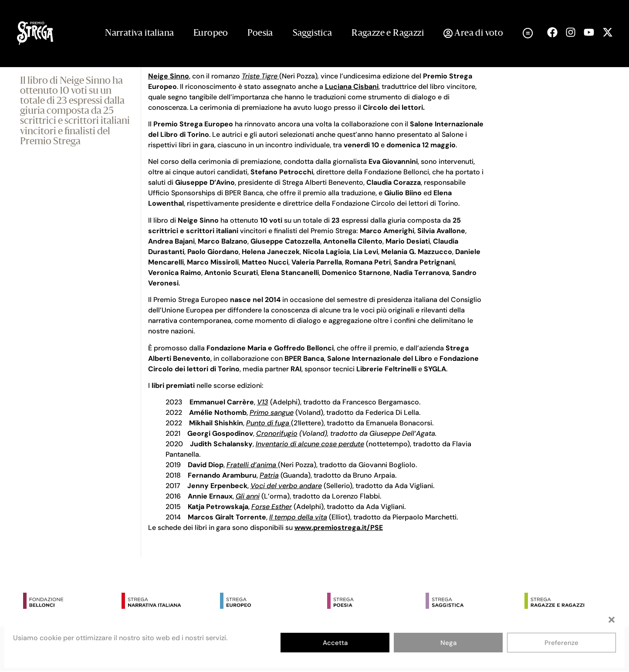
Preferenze (561, 643)
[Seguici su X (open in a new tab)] (608, 32)
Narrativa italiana (139, 34)
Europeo (211, 34)
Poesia (260, 34)
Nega (448, 643)
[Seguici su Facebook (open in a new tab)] (552, 32)
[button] (612, 620)
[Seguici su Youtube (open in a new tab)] (589, 32)
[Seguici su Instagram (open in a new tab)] (571, 32)
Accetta (335, 643)
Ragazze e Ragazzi (388, 34)
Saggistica (313, 34)
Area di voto (473, 34)
